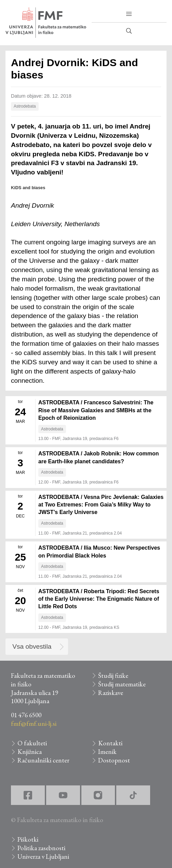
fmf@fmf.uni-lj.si (34, 724)
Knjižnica (30, 752)
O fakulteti (32, 743)
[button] (129, 14)
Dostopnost (114, 760)
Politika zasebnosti (41, 848)
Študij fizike (113, 676)
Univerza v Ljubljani (43, 857)
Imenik (107, 752)
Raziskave (111, 693)
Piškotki (28, 839)
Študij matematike (122, 684)
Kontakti (110, 743)
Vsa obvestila (32, 646)
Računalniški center (43, 760)
